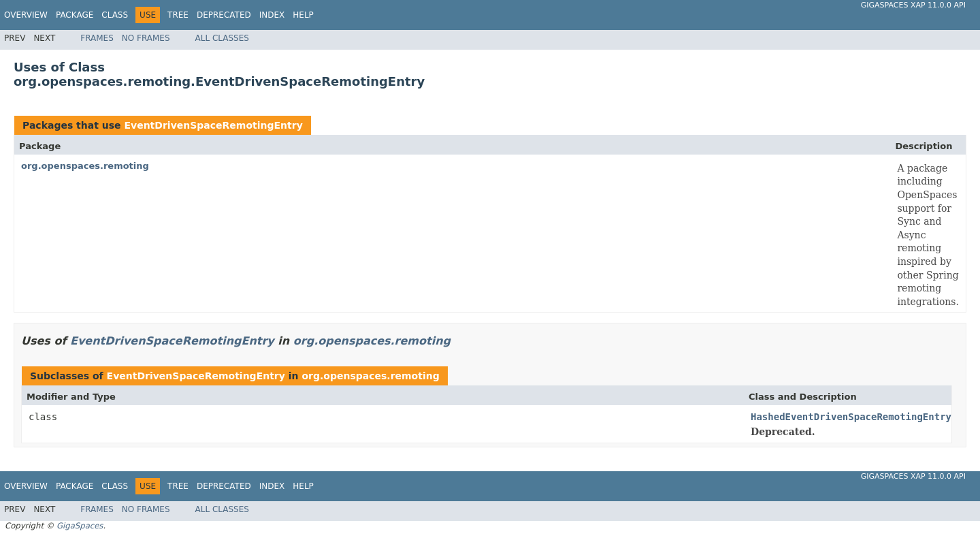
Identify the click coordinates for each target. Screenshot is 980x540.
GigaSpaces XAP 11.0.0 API (913, 5)
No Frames (146, 38)
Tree (178, 15)
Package (75, 15)
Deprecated (224, 15)
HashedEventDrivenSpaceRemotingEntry (851, 417)
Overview (26, 15)
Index (272, 15)
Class (115, 15)
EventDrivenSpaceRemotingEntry (213, 125)
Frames (97, 38)
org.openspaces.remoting (85, 166)
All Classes (222, 38)
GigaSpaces (80, 526)
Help (303, 15)
